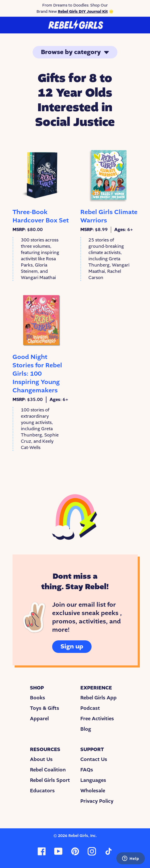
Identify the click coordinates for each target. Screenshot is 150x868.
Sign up (72, 646)
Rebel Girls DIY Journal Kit (83, 11)
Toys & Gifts (45, 708)
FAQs (87, 770)
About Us (41, 759)
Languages (93, 780)
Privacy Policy (97, 801)
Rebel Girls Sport (50, 780)
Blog (86, 729)
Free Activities (97, 719)
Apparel (39, 719)
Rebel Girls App (98, 698)
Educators (42, 791)
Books (38, 698)
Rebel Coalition (48, 770)
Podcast (90, 708)
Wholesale (93, 791)
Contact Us (94, 759)
